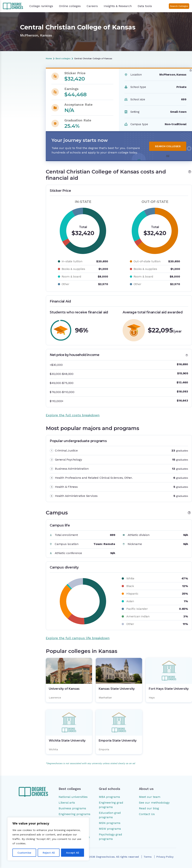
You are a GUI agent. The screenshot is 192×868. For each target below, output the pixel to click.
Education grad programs (110, 815)
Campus (10, 99)
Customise (24, 853)
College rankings (41, 6)
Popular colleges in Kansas (17, 107)
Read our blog (149, 808)
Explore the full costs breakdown (73, 415)
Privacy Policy (165, 857)
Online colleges (70, 6)
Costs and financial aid (19, 83)
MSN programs (110, 823)
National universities (73, 797)
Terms (148, 857)
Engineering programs (74, 814)
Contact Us (147, 814)
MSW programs (110, 829)
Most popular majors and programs (18, 91)
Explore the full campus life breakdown (78, 638)
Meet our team (150, 797)
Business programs (72, 808)
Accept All (73, 853)
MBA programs (109, 797)
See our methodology (154, 803)
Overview (10, 77)
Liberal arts (67, 803)
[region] (48, 839)
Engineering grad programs (111, 805)
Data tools (145, 6)
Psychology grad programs (110, 837)
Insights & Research (118, 6)
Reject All (49, 853)
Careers (92, 6)
